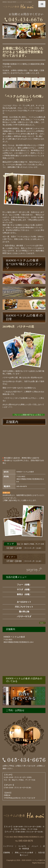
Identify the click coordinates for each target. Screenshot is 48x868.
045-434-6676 (22, 486)
